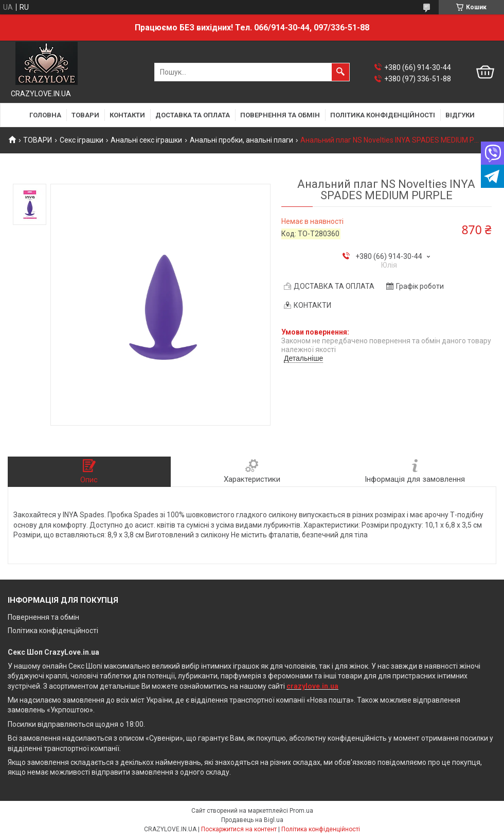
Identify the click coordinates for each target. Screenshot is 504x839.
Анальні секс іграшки (146, 140)
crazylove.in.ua (312, 686)
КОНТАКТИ (127, 115)
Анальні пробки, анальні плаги (241, 140)
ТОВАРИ (85, 115)
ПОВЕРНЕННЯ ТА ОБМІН (280, 115)
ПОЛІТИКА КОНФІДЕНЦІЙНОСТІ (383, 115)
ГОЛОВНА (45, 115)
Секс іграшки (82, 140)
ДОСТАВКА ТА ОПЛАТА (193, 115)
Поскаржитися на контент (239, 829)
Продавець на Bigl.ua (252, 820)
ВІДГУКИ (460, 115)
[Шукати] (340, 72)
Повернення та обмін (43, 617)
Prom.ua (301, 811)
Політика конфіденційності (53, 631)
